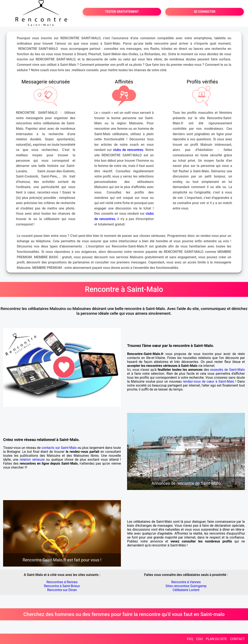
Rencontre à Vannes (186, 582)
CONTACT (237, 639)
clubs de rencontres (128, 150)
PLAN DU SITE (216, 639)
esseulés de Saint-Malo (228, 370)
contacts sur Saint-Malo (59, 448)
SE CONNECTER (205, 12)
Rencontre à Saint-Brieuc (62, 586)
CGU (199, 639)
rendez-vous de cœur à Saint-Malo (209, 381)
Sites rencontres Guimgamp (186, 586)
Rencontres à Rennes (62, 582)
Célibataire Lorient (186, 590)
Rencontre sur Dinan (62, 590)
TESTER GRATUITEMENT (122, 12)
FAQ (190, 639)
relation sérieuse (32, 460)
